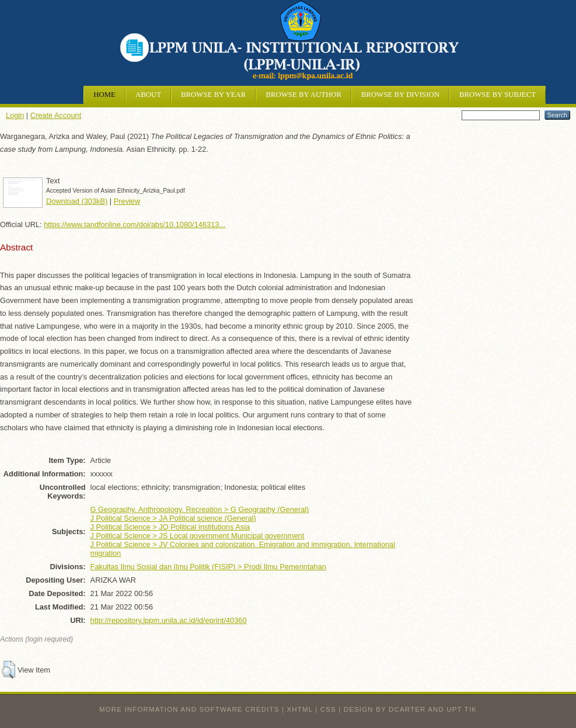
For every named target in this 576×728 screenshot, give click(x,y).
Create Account (56, 115)
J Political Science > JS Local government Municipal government (198, 536)
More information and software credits (189, 709)
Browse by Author (303, 95)
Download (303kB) (77, 201)
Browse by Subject (498, 95)
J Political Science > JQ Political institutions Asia (170, 527)
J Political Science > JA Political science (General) (173, 518)
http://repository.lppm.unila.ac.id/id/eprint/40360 (169, 620)
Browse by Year (213, 95)
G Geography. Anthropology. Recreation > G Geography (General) (200, 509)
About (148, 95)
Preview (127, 201)
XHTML (300, 709)
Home (104, 95)
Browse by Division (400, 95)
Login (15, 115)
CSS (328, 709)
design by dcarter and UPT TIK (410, 709)
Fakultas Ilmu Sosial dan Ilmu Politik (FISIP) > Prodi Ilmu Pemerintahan (208, 567)
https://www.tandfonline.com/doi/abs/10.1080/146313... (135, 224)
